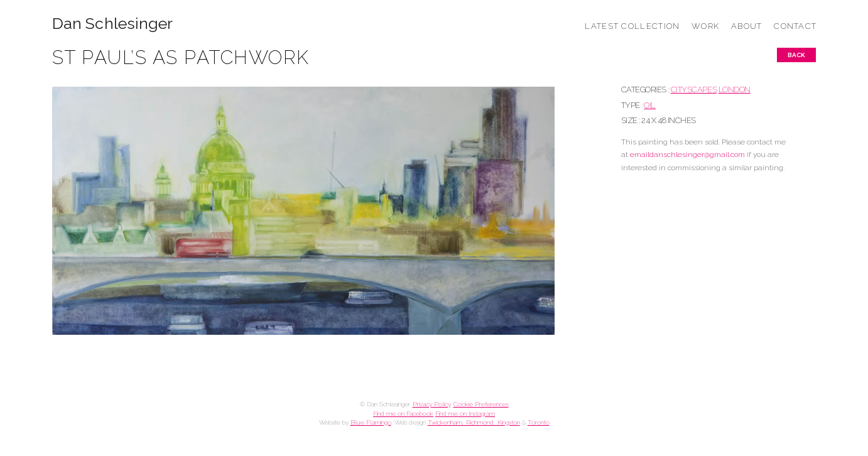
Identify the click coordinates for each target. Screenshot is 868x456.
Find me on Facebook (403, 414)
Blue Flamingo (371, 422)
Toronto (539, 422)
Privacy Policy (431, 404)
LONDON (735, 90)
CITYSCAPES (694, 90)
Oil (650, 105)
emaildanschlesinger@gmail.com (687, 155)
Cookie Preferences (481, 404)
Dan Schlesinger (113, 24)
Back (796, 55)
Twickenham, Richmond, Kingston (474, 422)
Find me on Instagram (465, 414)
